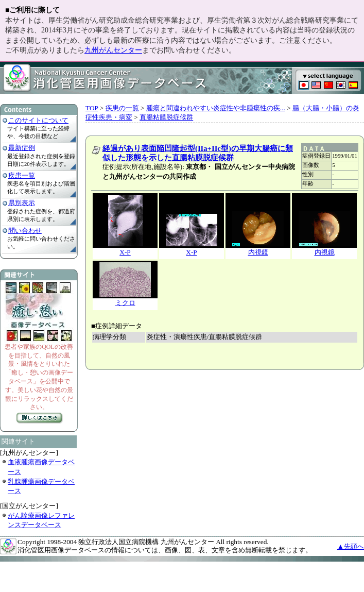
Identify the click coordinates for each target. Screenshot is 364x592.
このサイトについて (38, 120)
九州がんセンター (113, 50)
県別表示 (22, 203)
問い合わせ (25, 231)
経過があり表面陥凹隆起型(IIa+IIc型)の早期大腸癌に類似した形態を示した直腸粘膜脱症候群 (198, 153)
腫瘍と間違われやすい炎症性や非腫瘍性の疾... (216, 108)
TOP (92, 108)
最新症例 (22, 148)
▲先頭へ (351, 546)
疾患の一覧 (122, 108)
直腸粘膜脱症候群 (166, 117)
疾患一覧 (22, 175)
